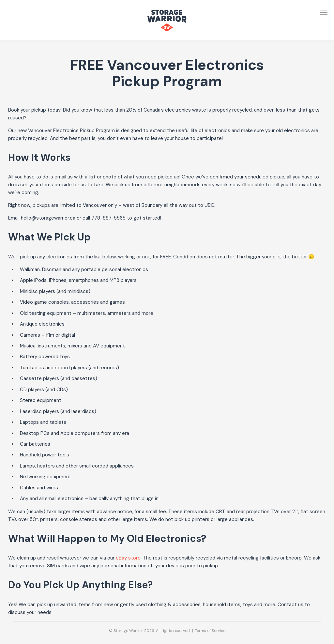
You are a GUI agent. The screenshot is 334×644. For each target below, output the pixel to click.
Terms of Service (210, 631)
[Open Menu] (324, 12)
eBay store (128, 558)
